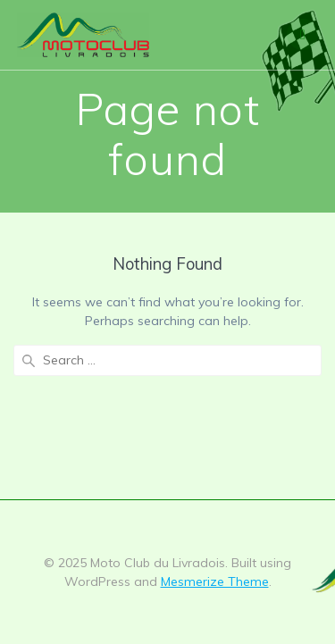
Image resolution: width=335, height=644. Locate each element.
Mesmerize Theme (215, 581)
